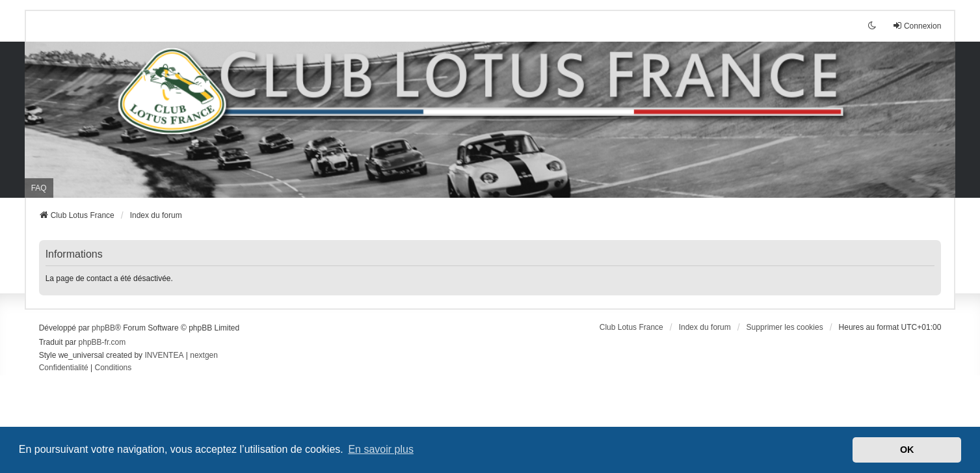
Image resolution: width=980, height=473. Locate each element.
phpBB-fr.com (102, 342)
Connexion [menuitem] (917, 26)
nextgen (204, 355)
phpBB (103, 328)
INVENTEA (164, 355)
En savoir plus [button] (381, 449)
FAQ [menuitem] (39, 188)
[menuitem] (64, 368)
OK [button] (907, 450)
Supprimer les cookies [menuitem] (785, 327)
